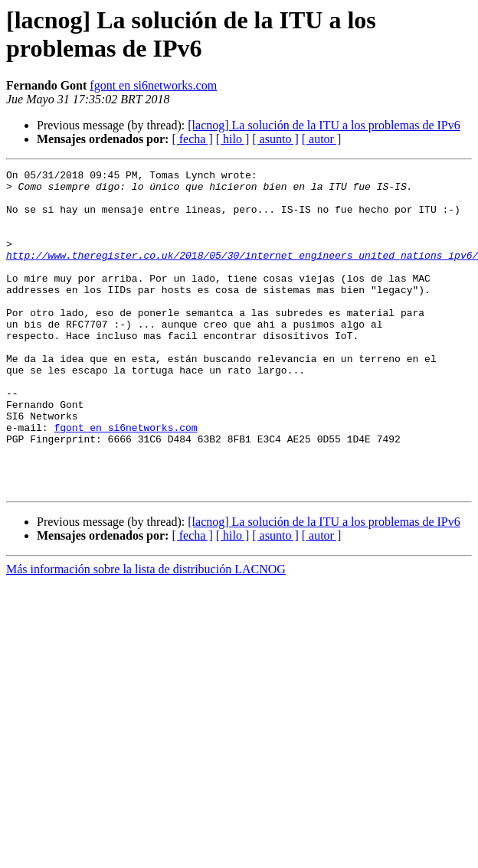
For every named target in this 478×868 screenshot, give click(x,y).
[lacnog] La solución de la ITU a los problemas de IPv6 (324, 125)
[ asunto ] (275, 139)
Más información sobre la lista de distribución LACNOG (146, 633)
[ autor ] (322, 139)
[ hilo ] (233, 139)
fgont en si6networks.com (153, 85)
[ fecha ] (192, 139)
